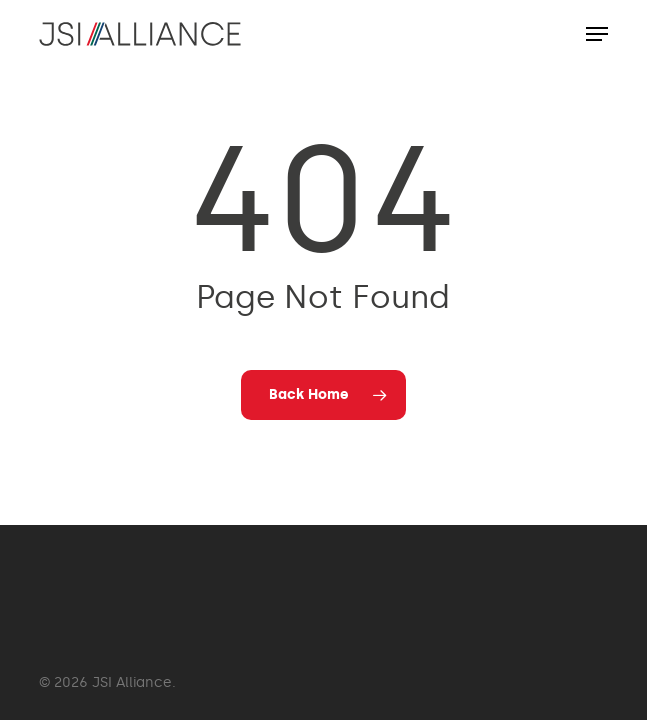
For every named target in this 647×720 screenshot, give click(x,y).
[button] (597, 34)
